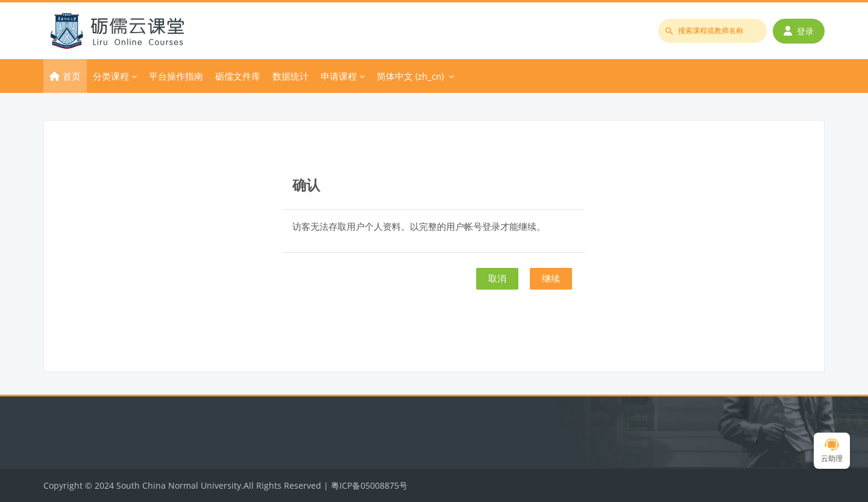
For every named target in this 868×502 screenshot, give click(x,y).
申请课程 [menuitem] (339, 76)
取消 (497, 278)
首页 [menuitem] (72, 76)
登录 (799, 31)
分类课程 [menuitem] (111, 76)
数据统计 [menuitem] (291, 76)
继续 (551, 278)
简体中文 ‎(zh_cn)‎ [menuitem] (410, 76)
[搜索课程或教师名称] (712, 31)
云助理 (832, 451)
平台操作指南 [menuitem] (176, 76)
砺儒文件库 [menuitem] (238, 76)
